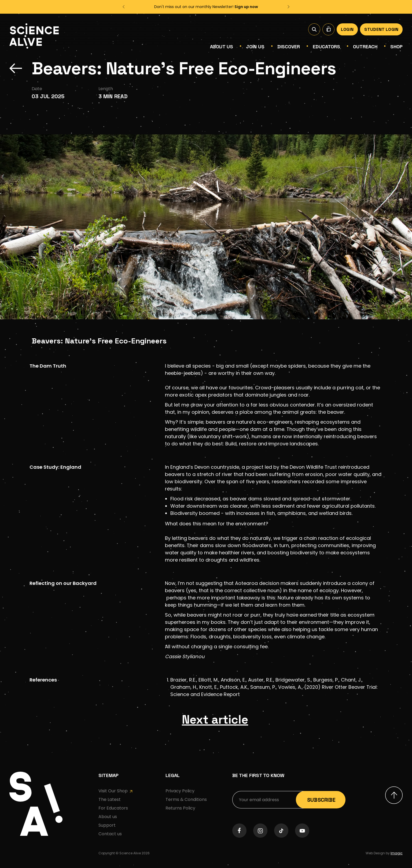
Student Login (381, 29)
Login (347, 29)
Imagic (397, 858)
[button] (124, 7)
